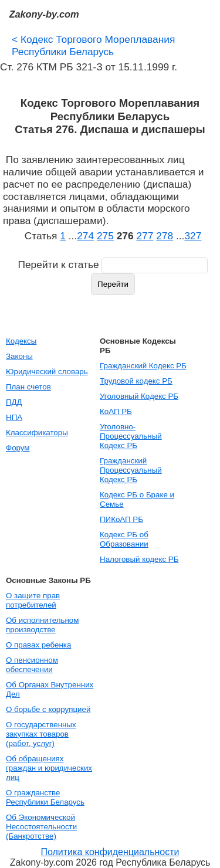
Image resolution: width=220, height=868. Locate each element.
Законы (19, 356)
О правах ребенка (38, 645)
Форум (18, 448)
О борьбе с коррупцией (48, 709)
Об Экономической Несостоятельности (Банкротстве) (41, 827)
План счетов (28, 387)
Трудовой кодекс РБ (136, 381)
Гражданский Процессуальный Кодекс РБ (131, 470)
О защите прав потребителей (33, 600)
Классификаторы (37, 433)
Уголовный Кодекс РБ (139, 396)
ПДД (14, 402)
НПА (14, 417)
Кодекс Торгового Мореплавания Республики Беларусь (93, 45)
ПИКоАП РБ (121, 519)
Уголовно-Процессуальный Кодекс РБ (131, 436)
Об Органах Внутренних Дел (50, 689)
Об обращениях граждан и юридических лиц (49, 768)
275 (105, 236)
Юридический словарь (47, 372)
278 (165, 236)
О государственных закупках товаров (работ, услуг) (41, 734)
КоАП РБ (116, 411)
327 (193, 236)
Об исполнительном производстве (42, 625)
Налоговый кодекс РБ (139, 559)
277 (145, 236)
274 (85, 236)
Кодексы (21, 341)
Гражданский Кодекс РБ (143, 366)
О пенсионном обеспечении (32, 665)
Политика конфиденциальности (110, 852)
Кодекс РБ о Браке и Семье (137, 499)
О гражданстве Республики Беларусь (45, 797)
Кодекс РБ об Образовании (124, 539)
